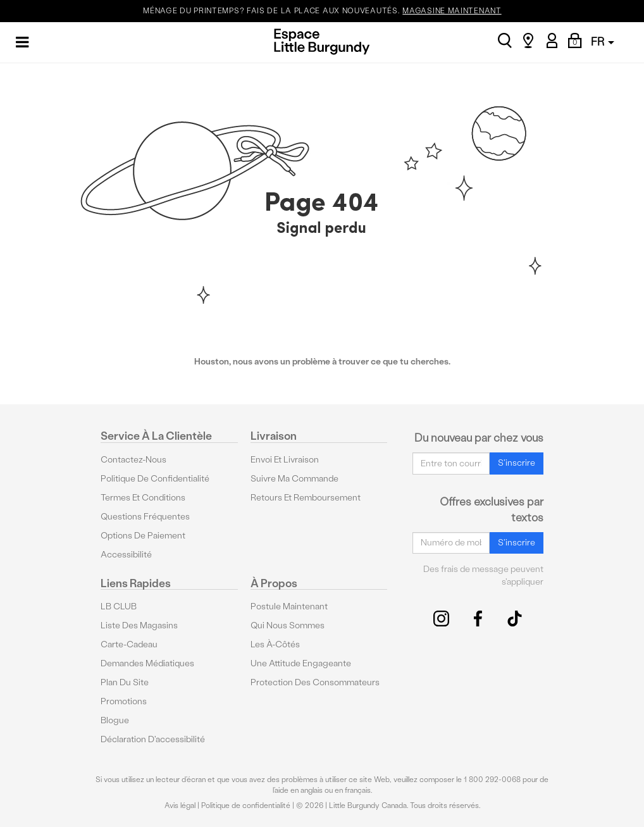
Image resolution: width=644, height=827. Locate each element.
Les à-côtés (275, 644)
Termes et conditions (143, 498)
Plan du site (125, 682)
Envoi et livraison (285, 460)
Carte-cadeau (129, 644)
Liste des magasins (139, 625)
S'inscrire (517, 463)
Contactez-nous (133, 460)
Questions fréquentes (145, 517)
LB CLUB (119, 606)
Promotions (124, 701)
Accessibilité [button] (126, 555)
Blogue (115, 720)
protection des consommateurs (315, 682)
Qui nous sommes (288, 625)
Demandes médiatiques (147, 663)
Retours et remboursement (306, 498)
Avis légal (180, 805)
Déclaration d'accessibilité (153, 739)
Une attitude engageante (301, 663)
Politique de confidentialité (155, 479)
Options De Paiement (143, 536)
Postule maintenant (289, 606)
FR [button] (603, 41)
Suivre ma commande (294, 479)
